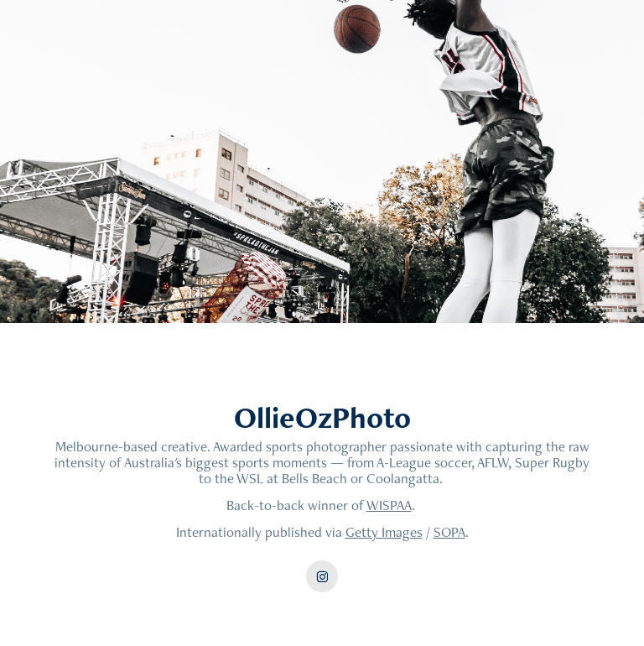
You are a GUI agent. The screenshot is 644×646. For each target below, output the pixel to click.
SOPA (449, 532)
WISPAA (389, 505)
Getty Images (384, 532)
